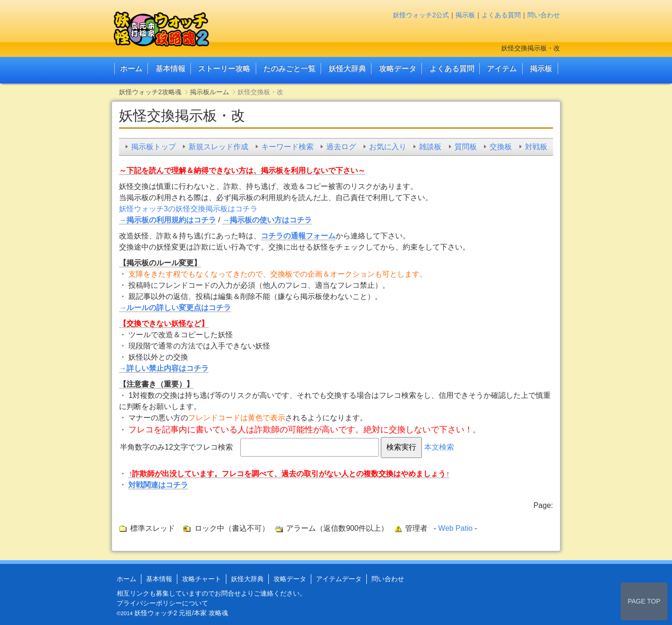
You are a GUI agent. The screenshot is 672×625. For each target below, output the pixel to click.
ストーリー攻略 (224, 68)
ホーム (131, 68)
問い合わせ (544, 15)
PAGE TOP (644, 601)
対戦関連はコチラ (158, 485)
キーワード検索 (287, 147)
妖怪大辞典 (347, 68)
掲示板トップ (154, 147)
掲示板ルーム (210, 92)
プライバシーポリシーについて (162, 603)
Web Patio (455, 528)
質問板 (466, 147)
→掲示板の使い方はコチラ (267, 220)
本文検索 (439, 447)
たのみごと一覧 (289, 68)
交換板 (501, 147)
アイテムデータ (339, 579)
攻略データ (398, 68)
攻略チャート (202, 579)
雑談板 (430, 147)
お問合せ (228, 593)
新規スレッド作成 (218, 147)
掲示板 (465, 15)
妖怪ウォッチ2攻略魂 (150, 92)
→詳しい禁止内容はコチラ (164, 368)
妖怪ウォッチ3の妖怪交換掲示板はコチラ (188, 209)
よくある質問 (501, 15)
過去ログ (341, 147)
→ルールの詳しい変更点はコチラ (175, 308)
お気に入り (388, 147)
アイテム (502, 68)
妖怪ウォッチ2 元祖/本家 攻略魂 (181, 613)
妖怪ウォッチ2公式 (421, 15)
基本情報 (170, 68)
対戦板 (536, 147)
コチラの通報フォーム (298, 236)
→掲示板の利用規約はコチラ (168, 220)
